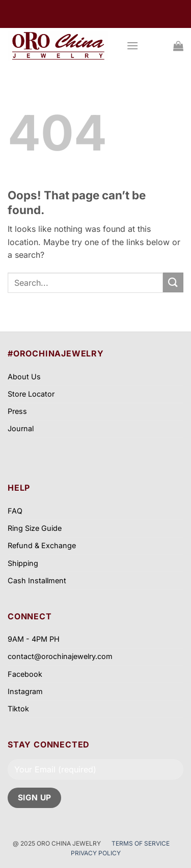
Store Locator (31, 394)
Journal (21, 428)
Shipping (23, 563)
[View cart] (178, 46)
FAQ (15, 511)
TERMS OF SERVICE (141, 843)
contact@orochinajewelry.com (60, 656)
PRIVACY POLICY (96, 853)
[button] (132, 46)
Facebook (25, 674)
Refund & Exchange (42, 545)
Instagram (25, 691)
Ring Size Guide (35, 528)
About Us (24, 377)
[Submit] (173, 282)
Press (17, 411)
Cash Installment (37, 580)
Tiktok (18, 709)
